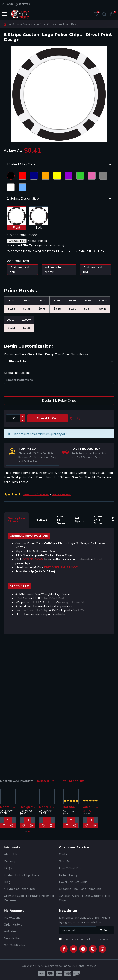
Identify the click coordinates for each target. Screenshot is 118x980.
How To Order (61, 650)
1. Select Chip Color (21, 295)
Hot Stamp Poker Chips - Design (71, 807)
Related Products (50, 781)
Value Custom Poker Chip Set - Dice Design (90, 807)
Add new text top (20, 400)
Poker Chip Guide (98, 650)
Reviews (41, 650)
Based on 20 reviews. (36, 625)
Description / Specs (16, 650)
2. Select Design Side (23, 329)
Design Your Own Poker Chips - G (28, 807)
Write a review (62, 625)
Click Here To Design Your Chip (35, 241)
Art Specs (79, 650)
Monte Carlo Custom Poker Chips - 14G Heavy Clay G (47, 807)
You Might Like (74, 781)
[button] (26, 832)
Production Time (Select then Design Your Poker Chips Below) (46, 485)
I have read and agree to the (84, 939)
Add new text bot (93, 400)
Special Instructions (17, 503)
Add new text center (54, 400)
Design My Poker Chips (59, 531)
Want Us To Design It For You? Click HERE (42, 253)
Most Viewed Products (17, 781)
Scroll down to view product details (31, 264)
